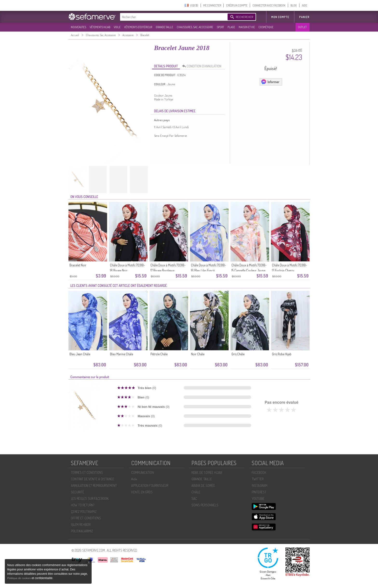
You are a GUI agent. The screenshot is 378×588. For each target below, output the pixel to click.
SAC (194, 499)
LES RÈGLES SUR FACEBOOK (90, 499)
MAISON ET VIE (247, 27)
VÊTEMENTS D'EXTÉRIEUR (138, 27)
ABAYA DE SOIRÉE (203, 486)
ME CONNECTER (212, 5)
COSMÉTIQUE (266, 27)
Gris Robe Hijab (282, 354)
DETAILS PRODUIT (166, 66)
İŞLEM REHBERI (81, 525)
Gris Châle (238, 354)
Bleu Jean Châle (80, 354)
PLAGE (231, 27)
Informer (270, 82)
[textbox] (173, 17)
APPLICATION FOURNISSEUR (150, 486)
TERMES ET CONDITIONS (87, 472)
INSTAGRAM (260, 486)
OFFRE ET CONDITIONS (86, 518)
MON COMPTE (280, 17)
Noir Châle (198, 354)
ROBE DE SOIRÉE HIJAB (207, 472)
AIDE (304, 5)
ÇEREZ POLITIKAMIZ (84, 512)
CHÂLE (196, 492)
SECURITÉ (78, 492)
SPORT (220, 27)
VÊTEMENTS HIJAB (100, 27)
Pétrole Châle (159, 354)
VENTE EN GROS (142, 492)
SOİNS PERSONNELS (205, 505)
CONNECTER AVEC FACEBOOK (269, 5)
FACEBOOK (259, 472)
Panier (304, 17)
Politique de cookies (19, 578)
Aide (134, 479)
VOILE (117, 27)
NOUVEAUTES (78, 27)
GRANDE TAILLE (164, 27)
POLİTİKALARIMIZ (82, 531)
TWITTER (258, 479)
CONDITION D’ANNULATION (203, 66)
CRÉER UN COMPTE (237, 5)
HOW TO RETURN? (83, 505)
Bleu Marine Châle (121, 354)
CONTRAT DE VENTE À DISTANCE (93, 479)
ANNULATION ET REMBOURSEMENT (94, 486)
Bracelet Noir (78, 265)
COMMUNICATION (142, 472)
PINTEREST (259, 492)
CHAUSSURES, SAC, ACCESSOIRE (195, 27)
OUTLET (302, 27)
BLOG (294, 5)
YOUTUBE (258, 499)
